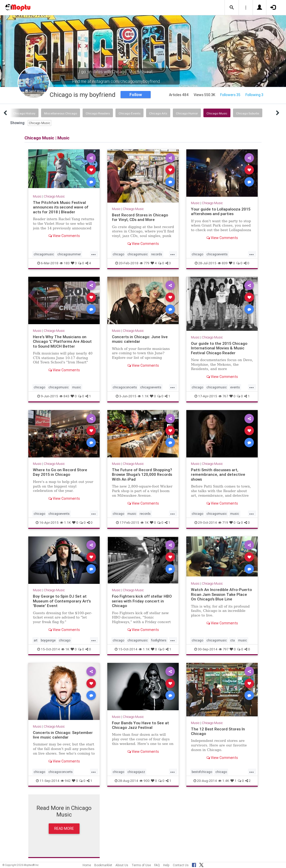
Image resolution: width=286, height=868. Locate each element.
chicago (118, 254)
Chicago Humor (187, 113)
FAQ (157, 865)
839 (223, 263)
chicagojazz (136, 772)
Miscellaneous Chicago (61, 113)
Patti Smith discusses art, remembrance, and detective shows (218, 475)
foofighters (159, 640)
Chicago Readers (98, 113)
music (77, 387)
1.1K (143, 396)
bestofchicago (202, 772)
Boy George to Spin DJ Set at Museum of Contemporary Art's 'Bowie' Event (62, 601)
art (36, 640)
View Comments (64, 236)
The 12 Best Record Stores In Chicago (218, 731)
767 (223, 396)
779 (145, 263)
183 (65, 263)
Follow (136, 95)
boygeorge (48, 640)
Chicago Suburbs (248, 113)
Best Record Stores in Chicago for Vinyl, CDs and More (140, 217)
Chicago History (24, 113)
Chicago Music (217, 113)
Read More (64, 828)
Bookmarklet (103, 865)
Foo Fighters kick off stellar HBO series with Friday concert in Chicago (142, 601)
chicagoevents (217, 254)
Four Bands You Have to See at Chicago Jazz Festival (140, 725)
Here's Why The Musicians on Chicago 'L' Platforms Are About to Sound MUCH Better (62, 341)
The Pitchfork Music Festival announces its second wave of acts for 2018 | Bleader (61, 207)
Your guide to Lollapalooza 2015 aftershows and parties (221, 211)
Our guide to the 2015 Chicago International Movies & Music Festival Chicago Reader (219, 348)
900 (145, 781)
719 (223, 523)
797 (224, 649)
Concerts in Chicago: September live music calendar (63, 735)
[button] (232, 8)
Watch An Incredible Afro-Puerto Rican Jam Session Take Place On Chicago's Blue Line (221, 594)
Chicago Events (129, 113)
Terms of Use (141, 865)
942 (66, 781)
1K (145, 523)
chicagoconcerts (125, 387)
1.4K (224, 781)
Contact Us (181, 865)
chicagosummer (69, 254)
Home (87, 865)
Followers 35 (230, 95)
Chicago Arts (158, 113)
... (94, 254)
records (157, 254)
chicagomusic (44, 254)
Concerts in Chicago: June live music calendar (140, 339)
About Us (122, 865)
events (235, 387)
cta (232, 640)
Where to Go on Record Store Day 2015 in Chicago (60, 472)
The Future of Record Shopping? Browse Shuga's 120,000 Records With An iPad (142, 475)
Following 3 (254, 95)
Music (37, 196)
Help (166, 865)
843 (64, 396)
